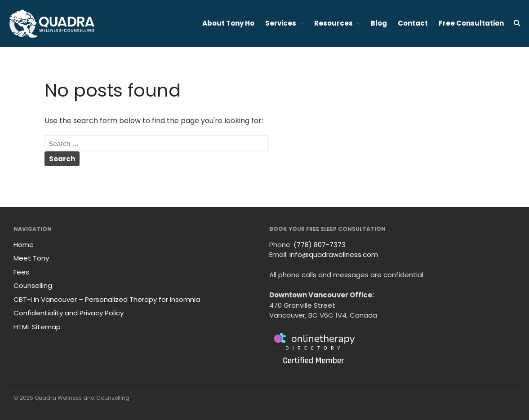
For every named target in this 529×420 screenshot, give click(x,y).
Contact (413, 23)
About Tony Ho (228, 23)
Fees (21, 272)
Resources (333, 23)
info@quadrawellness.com (334, 254)
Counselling (33, 285)
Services (281, 23)
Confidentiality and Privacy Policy (69, 313)
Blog (379, 23)
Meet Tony (31, 258)
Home (24, 245)
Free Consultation (471, 23)
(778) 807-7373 (320, 245)
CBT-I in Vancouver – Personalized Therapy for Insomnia (107, 299)
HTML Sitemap (37, 327)
